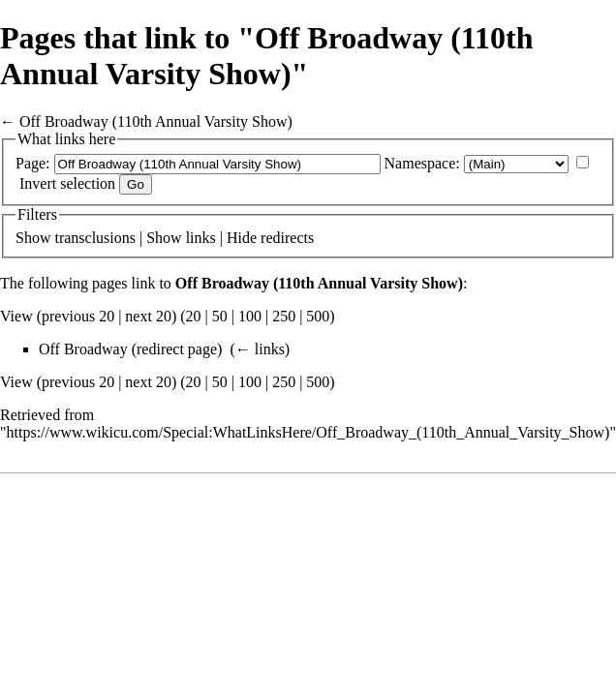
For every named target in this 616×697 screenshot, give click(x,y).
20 (194, 316)
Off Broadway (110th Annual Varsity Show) (156, 121)
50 (220, 316)
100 (250, 316)
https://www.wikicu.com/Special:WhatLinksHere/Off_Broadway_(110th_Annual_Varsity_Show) (308, 432)
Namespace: (422, 163)
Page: (33, 163)
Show (33, 238)
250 (284, 316)
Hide (242, 238)
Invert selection (67, 183)
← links (260, 349)
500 (318, 316)
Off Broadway (83, 349)
